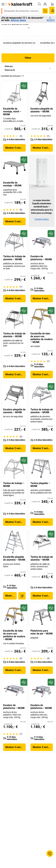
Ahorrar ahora (18, 20)
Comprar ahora (42, 219)
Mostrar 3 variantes (16, 148)
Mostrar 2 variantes (16, 448)
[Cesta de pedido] (52, 4)
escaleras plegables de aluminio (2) (19, 43)
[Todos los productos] (3, 4)
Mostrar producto (11, 596)
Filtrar (28, 58)
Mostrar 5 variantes (16, 221)
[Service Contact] (50, 854)
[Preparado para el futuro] (24, 86)
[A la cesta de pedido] (22, 596)
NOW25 (51, 19)
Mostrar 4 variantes (43, 298)
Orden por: (9, 66)
